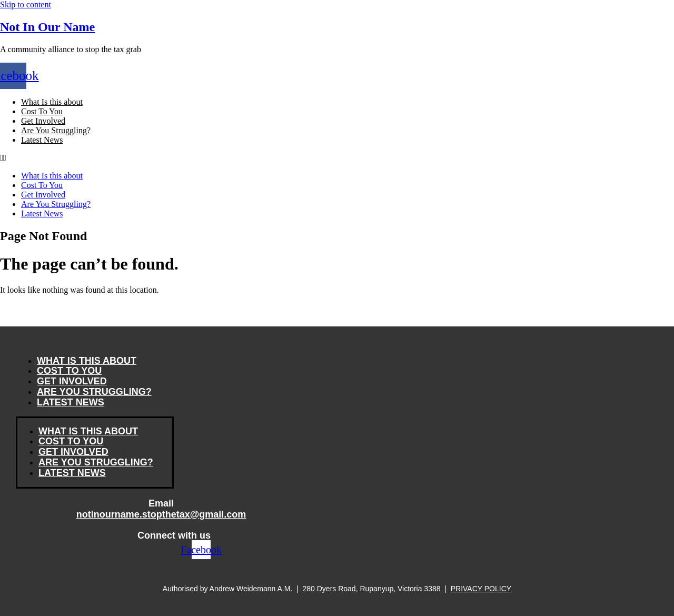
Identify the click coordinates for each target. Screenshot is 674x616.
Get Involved (43, 121)
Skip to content (26, 4)
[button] (337, 158)
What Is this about (52, 102)
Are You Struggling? (56, 130)
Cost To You (42, 111)
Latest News (42, 140)
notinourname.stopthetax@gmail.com (161, 514)
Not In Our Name (47, 27)
